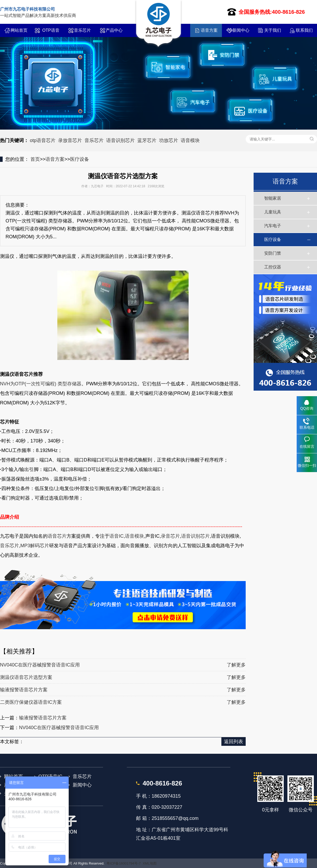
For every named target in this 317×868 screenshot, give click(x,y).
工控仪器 (273, 267)
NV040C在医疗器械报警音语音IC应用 (40, 665)
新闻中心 (241, 30)
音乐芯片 (82, 30)
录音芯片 (170, 536)
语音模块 (190, 140)
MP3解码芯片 (35, 546)
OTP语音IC (51, 33)
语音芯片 (57, 536)
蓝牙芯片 (147, 140)
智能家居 (273, 198)
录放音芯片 (70, 140)
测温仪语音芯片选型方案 (26, 677)
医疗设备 (80, 159)
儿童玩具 (273, 212)
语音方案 (209, 30)
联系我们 (304, 30)
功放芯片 (169, 140)
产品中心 (114, 30)
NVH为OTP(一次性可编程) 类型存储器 (41, 384)
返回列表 (234, 742)
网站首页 (19, 30)
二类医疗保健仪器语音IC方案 (31, 702)
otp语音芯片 (43, 140)
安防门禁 (273, 253)
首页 (35, 159)
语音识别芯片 (120, 140)
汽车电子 (273, 226)
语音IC (116, 536)
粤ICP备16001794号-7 (124, 863)
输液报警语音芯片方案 (24, 690)
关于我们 (273, 30)
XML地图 (150, 863)
